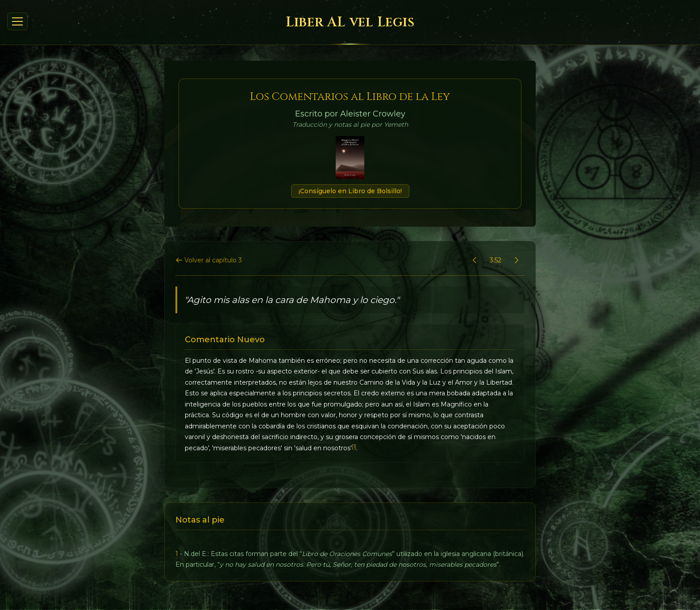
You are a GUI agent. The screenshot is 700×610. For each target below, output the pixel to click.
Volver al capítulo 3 (209, 260)
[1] (354, 446)
